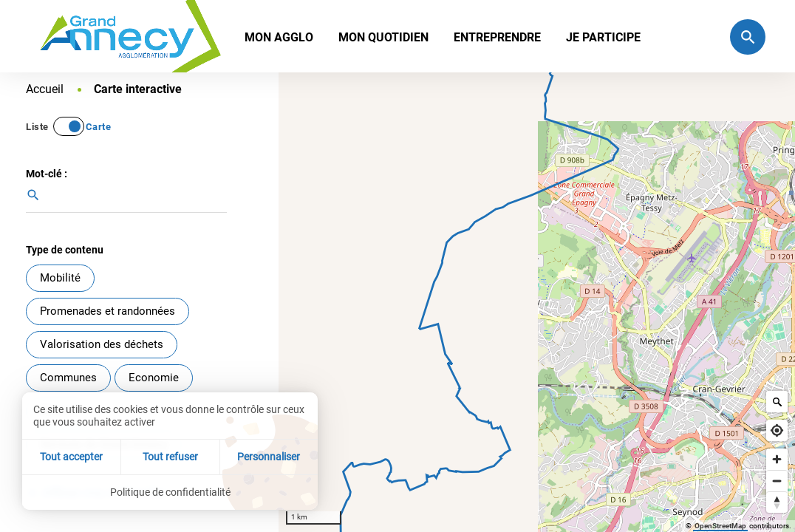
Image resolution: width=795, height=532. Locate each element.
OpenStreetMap (720, 526)
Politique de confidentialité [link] (170, 492)
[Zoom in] (777, 459)
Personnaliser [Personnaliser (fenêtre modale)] (269, 457)
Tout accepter (71, 457)
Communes (68, 378)
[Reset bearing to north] (777, 502)
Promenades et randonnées (108, 311)
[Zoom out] (777, 481)
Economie (154, 378)
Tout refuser (170, 457)
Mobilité (60, 278)
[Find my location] (777, 430)
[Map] (537, 302)
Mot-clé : (47, 174)
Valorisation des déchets (102, 344)
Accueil (46, 89)
